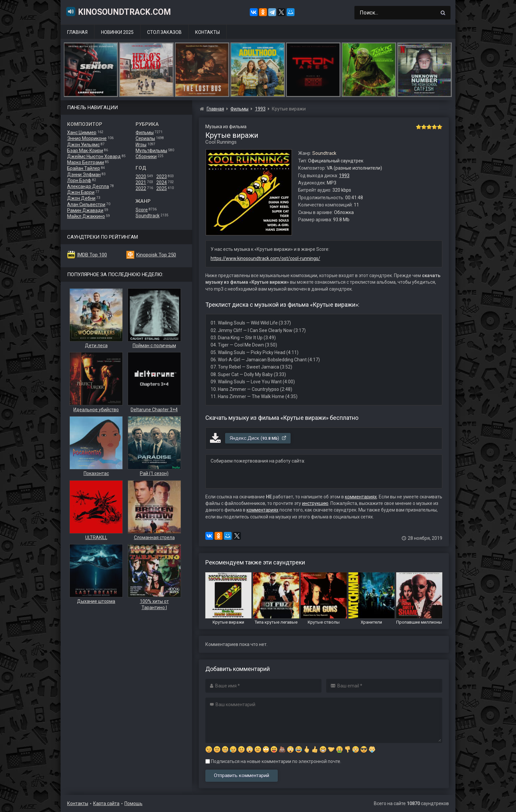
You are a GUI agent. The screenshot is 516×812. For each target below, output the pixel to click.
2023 (162, 177)
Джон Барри (81, 192)
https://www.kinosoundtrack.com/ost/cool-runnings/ (265, 258)
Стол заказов (164, 32)
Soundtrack (148, 216)
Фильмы (145, 132)
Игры (141, 145)
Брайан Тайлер (84, 168)
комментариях (361, 497)
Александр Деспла (88, 186)
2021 (141, 182)
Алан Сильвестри (86, 204)
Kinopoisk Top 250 (156, 255)
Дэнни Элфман (84, 175)
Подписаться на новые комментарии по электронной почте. (273, 761)
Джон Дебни (81, 198)
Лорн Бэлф (79, 180)
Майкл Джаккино (86, 216)
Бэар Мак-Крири (85, 151)
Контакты (207, 32)
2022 (141, 188)
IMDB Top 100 (92, 255)
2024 (162, 182)
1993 (344, 176)
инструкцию (315, 503)
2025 (162, 188)
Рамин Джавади (85, 210)
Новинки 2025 (117, 32)
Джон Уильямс (83, 145)
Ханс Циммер (82, 132)
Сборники (146, 156)
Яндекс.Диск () (258, 438)
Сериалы (145, 138)
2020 (141, 177)
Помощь (133, 803)
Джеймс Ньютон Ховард (94, 156)
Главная (77, 32)
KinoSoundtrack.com (118, 12)
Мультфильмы (151, 151)
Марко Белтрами (86, 162)
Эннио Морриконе (87, 138)
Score (142, 210)
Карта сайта (106, 803)
